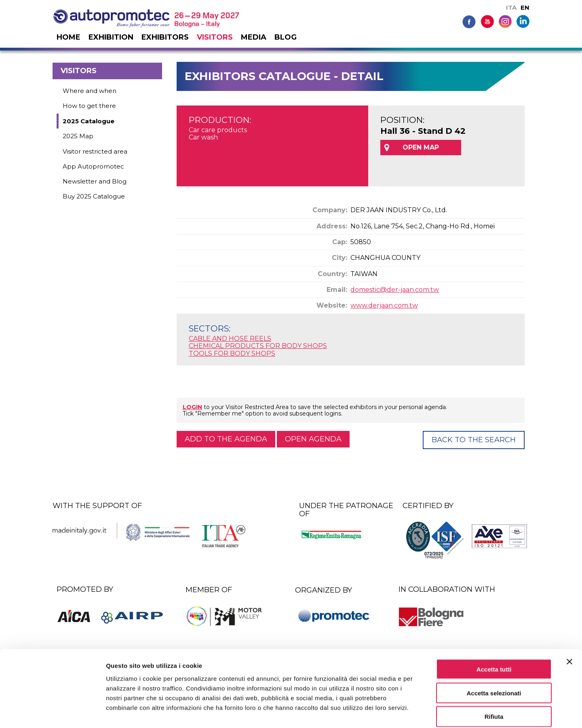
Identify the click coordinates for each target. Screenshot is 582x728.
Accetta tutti (494, 629)
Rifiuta (494, 676)
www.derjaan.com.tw (384, 305)
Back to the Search (474, 440)
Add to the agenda (226, 439)
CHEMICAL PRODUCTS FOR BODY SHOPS (258, 346)
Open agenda (313, 439)
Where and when (90, 91)
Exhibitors (165, 37)
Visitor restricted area (95, 151)
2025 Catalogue (89, 121)
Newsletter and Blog (95, 181)
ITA (511, 7)
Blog (286, 37)
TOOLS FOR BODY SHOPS (232, 353)
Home (69, 37)
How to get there (89, 106)
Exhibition (111, 37)
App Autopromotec (93, 166)
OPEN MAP (421, 147)
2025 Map (78, 136)
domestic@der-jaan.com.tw (395, 290)
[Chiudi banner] (569, 621)
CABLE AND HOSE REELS (230, 339)
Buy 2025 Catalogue (94, 196)
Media (254, 37)
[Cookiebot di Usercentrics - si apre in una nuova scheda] (52, 712)
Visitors (215, 37)
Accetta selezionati (494, 653)
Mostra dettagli (425, 712)
